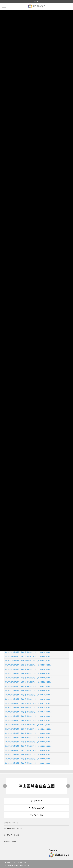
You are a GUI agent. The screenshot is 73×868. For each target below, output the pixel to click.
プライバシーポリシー (20, 862)
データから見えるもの (37, 808)
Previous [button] (5, 786)
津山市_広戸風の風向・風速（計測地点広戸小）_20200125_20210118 (29, 669)
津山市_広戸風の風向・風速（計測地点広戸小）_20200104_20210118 (29, 754)
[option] (37, 786)
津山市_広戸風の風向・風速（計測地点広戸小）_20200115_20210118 (29, 712)
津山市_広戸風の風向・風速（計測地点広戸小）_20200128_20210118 (29, 656)
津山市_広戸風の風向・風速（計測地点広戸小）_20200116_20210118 (29, 707)
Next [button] (68, 786)
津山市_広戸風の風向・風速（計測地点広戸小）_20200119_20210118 (29, 695)
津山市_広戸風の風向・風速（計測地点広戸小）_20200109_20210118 (29, 733)
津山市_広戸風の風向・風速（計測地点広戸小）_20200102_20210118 (29, 763)
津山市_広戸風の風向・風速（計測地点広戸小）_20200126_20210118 (29, 665)
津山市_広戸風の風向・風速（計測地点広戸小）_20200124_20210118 (29, 673)
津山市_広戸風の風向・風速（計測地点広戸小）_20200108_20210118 (29, 737)
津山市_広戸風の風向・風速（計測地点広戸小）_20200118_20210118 (29, 699)
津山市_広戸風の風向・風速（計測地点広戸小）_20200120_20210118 (29, 690)
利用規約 (8, 862)
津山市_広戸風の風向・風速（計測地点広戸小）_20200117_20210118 (29, 703)
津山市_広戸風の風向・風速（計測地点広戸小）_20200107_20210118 (29, 742)
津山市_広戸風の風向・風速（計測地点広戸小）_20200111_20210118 (29, 725)
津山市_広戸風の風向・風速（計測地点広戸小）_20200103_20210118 (29, 759)
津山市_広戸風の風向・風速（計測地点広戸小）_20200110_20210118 (29, 729)
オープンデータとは (11, 835)
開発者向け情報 (10, 841)
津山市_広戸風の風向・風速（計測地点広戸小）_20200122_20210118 (29, 682)
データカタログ (36, 801)
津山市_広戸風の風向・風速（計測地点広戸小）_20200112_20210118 (29, 720)
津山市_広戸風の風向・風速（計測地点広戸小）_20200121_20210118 (29, 686)
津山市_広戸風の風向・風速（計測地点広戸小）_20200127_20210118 (29, 661)
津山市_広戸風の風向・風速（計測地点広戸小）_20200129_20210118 (29, 652)
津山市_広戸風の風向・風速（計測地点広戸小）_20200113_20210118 (29, 716)
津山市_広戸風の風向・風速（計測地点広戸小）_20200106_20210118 (29, 746)
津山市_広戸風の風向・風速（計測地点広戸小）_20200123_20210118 (29, 678)
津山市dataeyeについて (13, 829)
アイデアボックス (36, 815)
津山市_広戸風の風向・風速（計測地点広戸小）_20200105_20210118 (29, 750)
